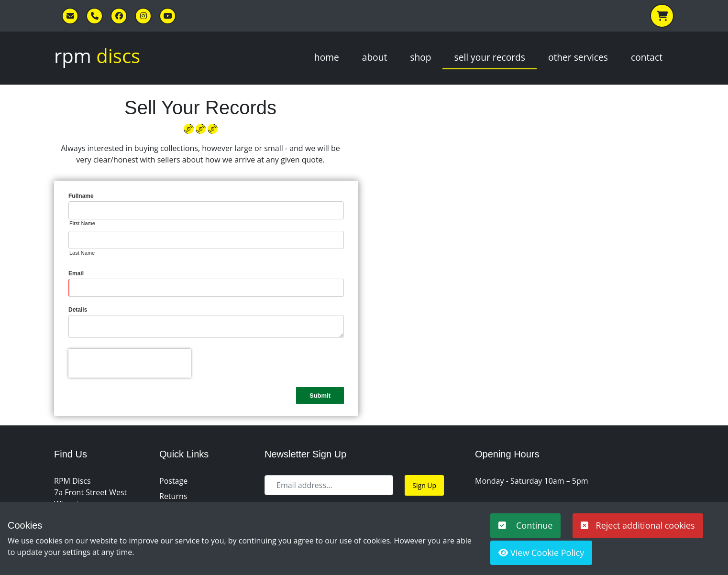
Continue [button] (525, 525)
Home (327, 57)
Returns (173, 496)
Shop (420, 57)
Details (78, 310)
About (375, 57)
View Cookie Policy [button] (541, 553)
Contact (647, 57)
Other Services (578, 57)
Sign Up (424, 485)
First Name (82, 223)
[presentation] (130, 363)
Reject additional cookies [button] (638, 525)
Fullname (81, 196)
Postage (173, 481)
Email (76, 273)
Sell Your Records (489, 57)
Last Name (82, 253)
